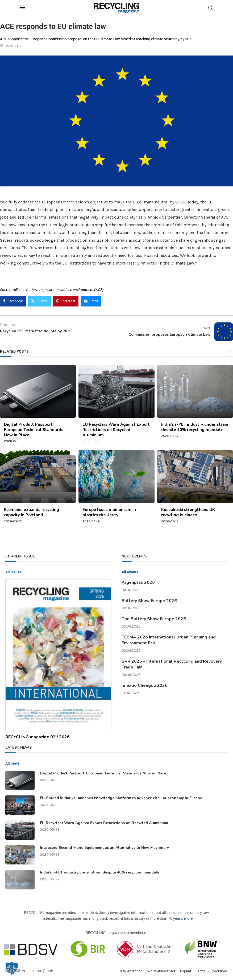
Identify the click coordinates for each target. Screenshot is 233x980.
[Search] (210, 8)
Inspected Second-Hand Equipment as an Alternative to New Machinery (104, 848)
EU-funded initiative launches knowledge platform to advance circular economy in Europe (121, 798)
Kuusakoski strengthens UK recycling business (188, 512)
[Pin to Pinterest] (66, 301)
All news (12, 763)
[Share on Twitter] (39, 301)
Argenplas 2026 (138, 582)
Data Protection (131, 971)
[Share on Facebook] (13, 301)
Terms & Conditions (212, 971)
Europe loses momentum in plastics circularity (109, 512)
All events (130, 572)
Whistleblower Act (161, 971)
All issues (13, 572)
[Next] (231, 353)
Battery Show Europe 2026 (149, 601)
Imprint (186, 971)
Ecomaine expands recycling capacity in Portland (32, 512)
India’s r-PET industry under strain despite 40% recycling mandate (195, 427)
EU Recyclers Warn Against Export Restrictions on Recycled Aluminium (116, 430)
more (188, 918)
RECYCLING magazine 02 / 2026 (38, 737)
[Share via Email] (91, 301)
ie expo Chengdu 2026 (145, 685)
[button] (12, 968)
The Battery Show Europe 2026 (154, 619)
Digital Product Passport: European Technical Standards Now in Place (34, 430)
